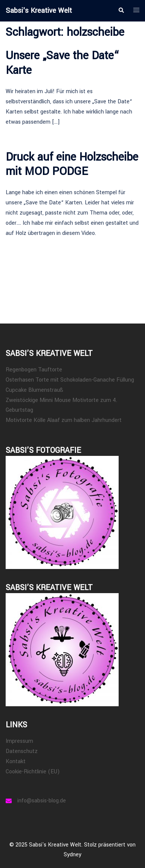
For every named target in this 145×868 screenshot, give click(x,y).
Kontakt (16, 761)
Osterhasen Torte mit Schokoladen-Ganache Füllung (70, 380)
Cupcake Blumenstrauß (34, 390)
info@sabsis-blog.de (42, 801)
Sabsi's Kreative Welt (39, 11)
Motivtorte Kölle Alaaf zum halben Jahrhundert (64, 420)
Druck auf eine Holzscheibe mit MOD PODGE (72, 164)
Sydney (72, 855)
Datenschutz (22, 751)
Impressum (19, 741)
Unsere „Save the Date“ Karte (62, 63)
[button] (121, 11)
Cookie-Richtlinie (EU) (33, 772)
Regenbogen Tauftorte (34, 370)
